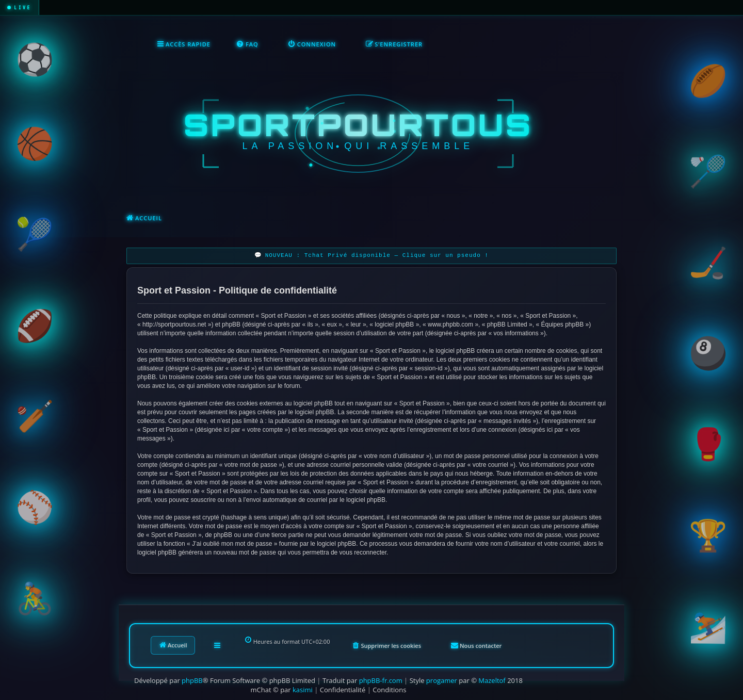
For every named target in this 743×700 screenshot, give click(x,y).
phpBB (192, 680)
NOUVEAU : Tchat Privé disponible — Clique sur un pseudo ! (377, 256)
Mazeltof (492, 680)
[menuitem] (247, 44)
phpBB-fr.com (381, 680)
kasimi (303, 690)
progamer (442, 680)
